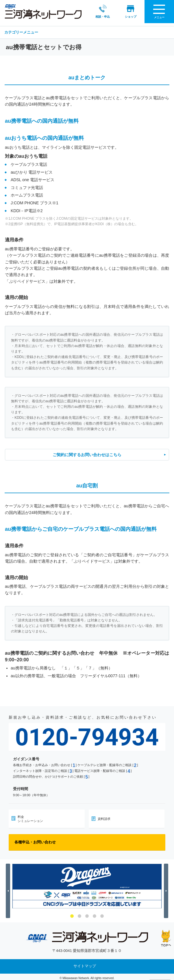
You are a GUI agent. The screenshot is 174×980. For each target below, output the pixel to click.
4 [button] (95, 913)
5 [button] (102, 913)
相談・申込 (103, 11)
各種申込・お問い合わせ (35, 839)
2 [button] (79, 913)
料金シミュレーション (30, 816)
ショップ (131, 11)
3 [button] (87, 913)
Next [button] (167, 888)
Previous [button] (9, 888)
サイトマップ (85, 963)
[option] (87, 883)
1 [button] (72, 913)
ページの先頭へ (166, 938)
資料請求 (104, 816)
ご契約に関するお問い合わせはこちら (87, 452)
